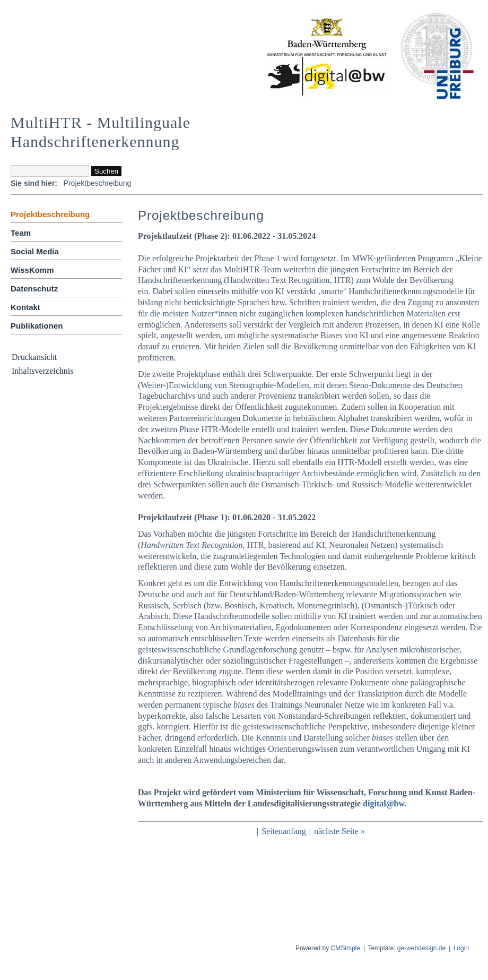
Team (21, 233)
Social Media (35, 251)
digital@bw (384, 803)
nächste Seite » (339, 831)
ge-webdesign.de (421, 948)
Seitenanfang (284, 831)
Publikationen (37, 326)
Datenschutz (34, 289)
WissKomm (32, 270)
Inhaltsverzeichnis (42, 371)
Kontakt (25, 307)
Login (461, 948)
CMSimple (346, 948)
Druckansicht (34, 357)
